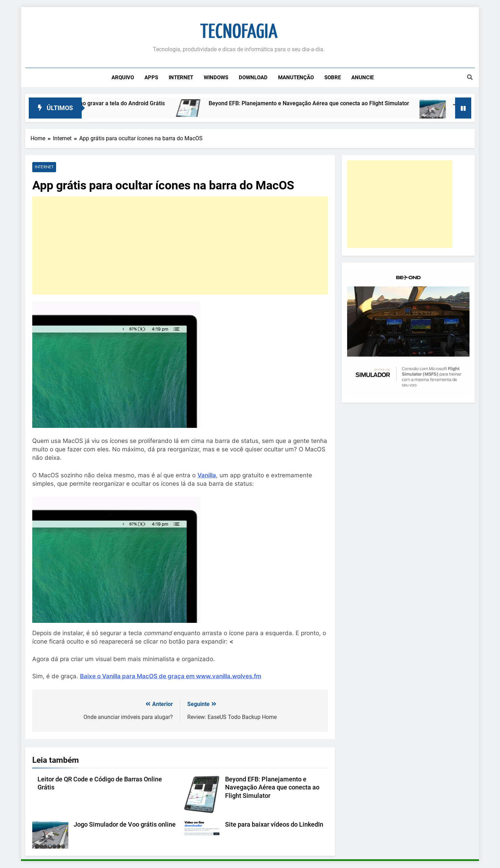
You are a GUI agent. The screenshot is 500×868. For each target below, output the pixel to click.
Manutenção (296, 78)
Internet (181, 78)
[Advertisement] (180, 245)
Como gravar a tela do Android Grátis (125, 103)
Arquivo (123, 78)
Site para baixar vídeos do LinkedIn (274, 825)
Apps (151, 78)
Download (253, 78)
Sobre (333, 78)
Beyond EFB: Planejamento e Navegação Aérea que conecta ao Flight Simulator (316, 103)
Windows (216, 78)
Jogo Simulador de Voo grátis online (125, 825)
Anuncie (363, 78)
